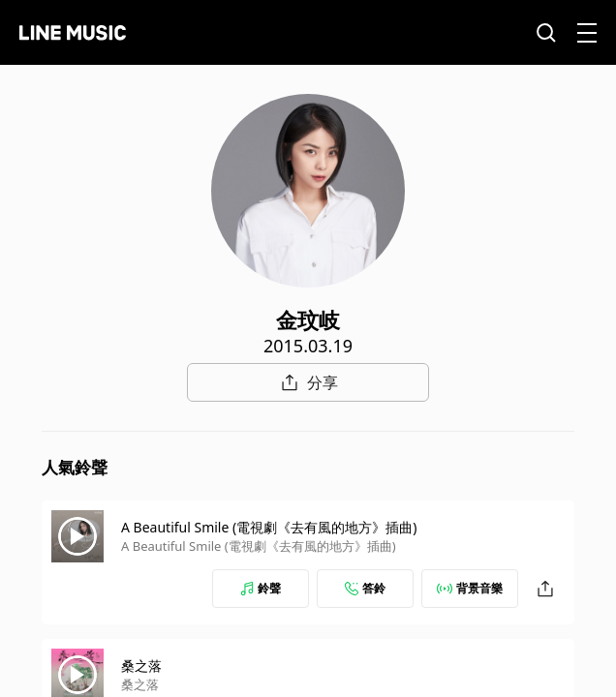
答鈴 (365, 588)
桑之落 (141, 666)
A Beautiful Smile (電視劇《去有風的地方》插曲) (269, 527)
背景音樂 (470, 588)
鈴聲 (261, 588)
